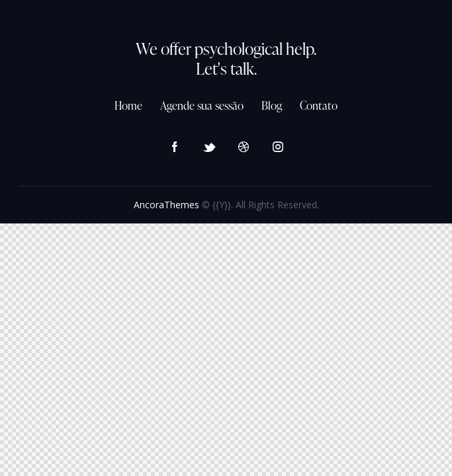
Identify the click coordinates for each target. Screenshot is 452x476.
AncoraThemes (166, 205)
